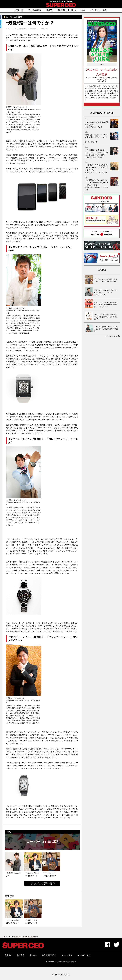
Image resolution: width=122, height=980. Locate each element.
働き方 (49, 10)
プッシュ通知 (67, 955)
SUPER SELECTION (67, 10)
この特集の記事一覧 (41, 883)
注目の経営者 (35, 10)
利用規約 (8, 955)
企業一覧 (19, 10)
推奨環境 (21, 955)
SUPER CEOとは (84, 955)
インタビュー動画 (98, 10)
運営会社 (33, 955)
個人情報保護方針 (49, 955)
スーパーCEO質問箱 (14, 937)
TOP (4, 937)
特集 (83, 10)
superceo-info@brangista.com (66, 962)
